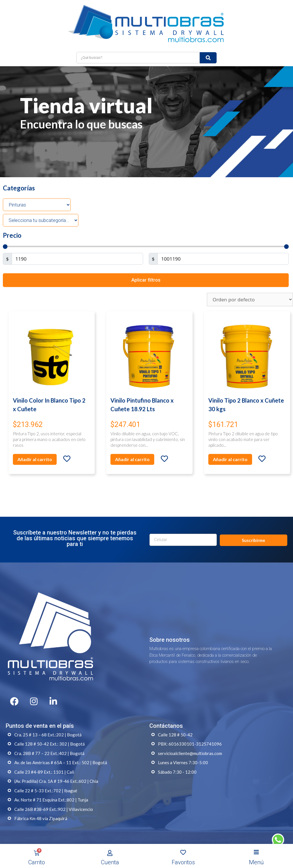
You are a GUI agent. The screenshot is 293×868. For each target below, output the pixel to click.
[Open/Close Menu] (257, 852)
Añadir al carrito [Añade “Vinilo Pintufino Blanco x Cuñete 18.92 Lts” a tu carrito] (132, 459)
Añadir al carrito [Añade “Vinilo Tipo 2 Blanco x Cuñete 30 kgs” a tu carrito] (230, 459)
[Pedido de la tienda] (250, 300)
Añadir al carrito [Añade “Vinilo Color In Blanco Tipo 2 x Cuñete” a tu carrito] (35, 459)
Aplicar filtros (146, 280)
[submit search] (208, 58)
